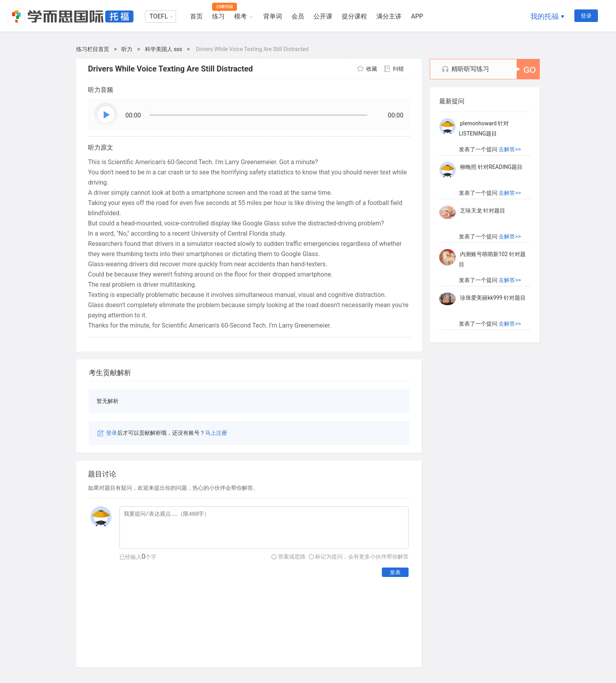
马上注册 (216, 433)
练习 (218, 16)
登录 (586, 16)
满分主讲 (389, 16)
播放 (106, 115)
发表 (395, 572)
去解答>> (510, 150)
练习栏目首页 (93, 49)
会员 (298, 16)
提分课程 (354, 16)
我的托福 (544, 16)
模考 (240, 16)
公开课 (323, 16)
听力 (127, 49)
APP (417, 16)
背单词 (273, 16)
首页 (196, 16)
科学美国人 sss (164, 49)
